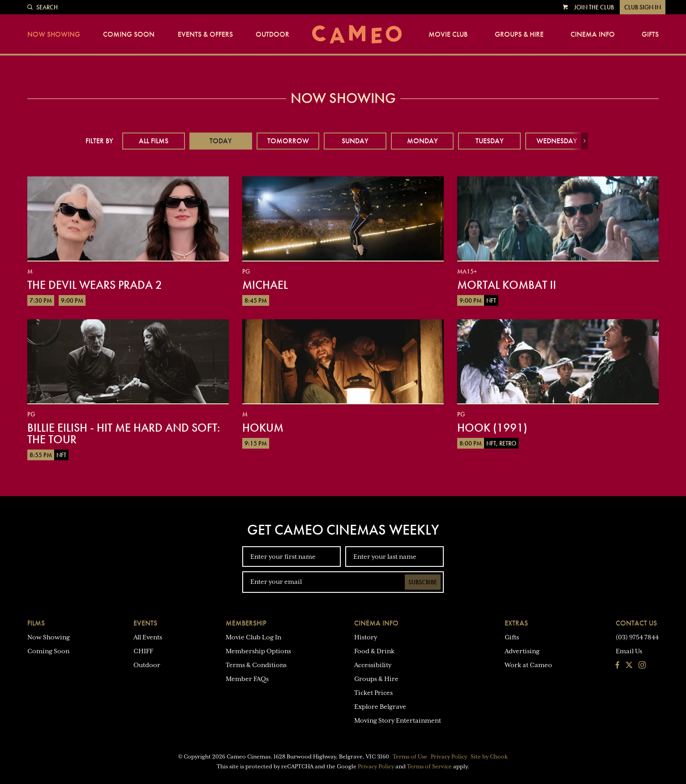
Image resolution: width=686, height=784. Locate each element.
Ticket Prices (373, 693)
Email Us (629, 651)
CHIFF (143, 651)
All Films (154, 141)
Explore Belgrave (380, 707)
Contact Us (636, 623)
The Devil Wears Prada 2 (95, 285)
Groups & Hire (519, 34)
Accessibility (373, 665)
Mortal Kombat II (507, 285)
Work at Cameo (528, 665)
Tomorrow (288, 141)
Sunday (355, 141)
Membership (246, 623)
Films (36, 623)
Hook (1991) (492, 428)
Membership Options (258, 651)
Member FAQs (247, 679)
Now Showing (54, 34)
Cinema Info (593, 34)
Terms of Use (410, 757)
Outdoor (272, 34)
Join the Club (594, 7)
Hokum (263, 428)
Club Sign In (643, 7)
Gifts (650, 34)
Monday (422, 141)
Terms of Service (429, 767)
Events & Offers (205, 34)
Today (221, 141)
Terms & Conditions (256, 665)
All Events (148, 637)
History (366, 637)
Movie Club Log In (253, 637)
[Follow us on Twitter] (629, 666)
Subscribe (423, 582)
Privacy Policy (449, 757)
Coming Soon (129, 34)
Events (145, 623)
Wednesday (557, 141)
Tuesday (490, 141)
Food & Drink (374, 651)
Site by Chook (489, 757)
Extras (516, 623)
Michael (265, 285)
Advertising (522, 651)
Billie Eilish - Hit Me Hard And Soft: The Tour (124, 433)
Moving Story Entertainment (398, 720)
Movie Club (448, 34)
